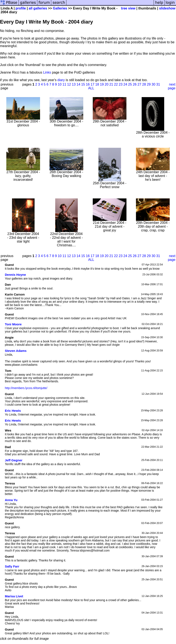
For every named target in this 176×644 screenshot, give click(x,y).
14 (78, 84)
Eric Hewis (13, 411)
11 (64, 84)
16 (88, 84)
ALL (91, 88)
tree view (128, 8)
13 (74, 84)
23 (121, 84)
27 (139, 84)
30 (153, 84)
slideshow (167, 8)
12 (69, 84)
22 (116, 84)
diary (61, 80)
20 (107, 84)
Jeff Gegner (14, 460)
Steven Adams (16, 351)
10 (60, 84)
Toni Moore (13, 324)
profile (21, 8)
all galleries (38, 8)
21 (111, 84)
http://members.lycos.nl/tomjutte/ (26, 388)
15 (83, 84)
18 (97, 84)
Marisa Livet (14, 596)
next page (172, 86)
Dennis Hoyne (15, 275)
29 (149, 84)
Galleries (60, 8)
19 (102, 84)
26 (135, 84)
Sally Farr (12, 566)
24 (125, 84)
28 (144, 84)
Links (47, 72)
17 (93, 84)
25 (130, 84)
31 (158, 84)
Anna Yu (11, 500)
